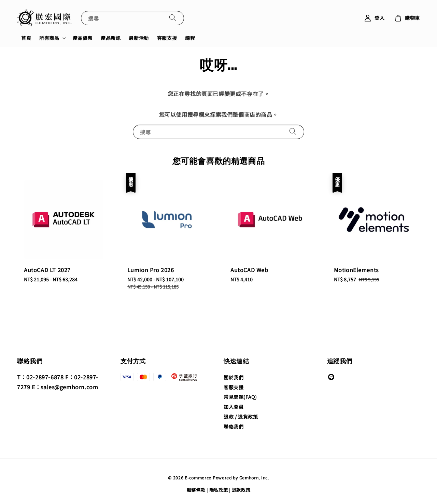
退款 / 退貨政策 (241, 417)
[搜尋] (173, 18)
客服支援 (167, 38)
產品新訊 (111, 38)
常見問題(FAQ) (240, 397)
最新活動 (139, 38)
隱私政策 (219, 490)
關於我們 (234, 377)
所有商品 (49, 38)
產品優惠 (83, 38)
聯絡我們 (234, 426)
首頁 (26, 38)
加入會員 (234, 407)
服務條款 (196, 490)
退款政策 (241, 490)
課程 (190, 38)
